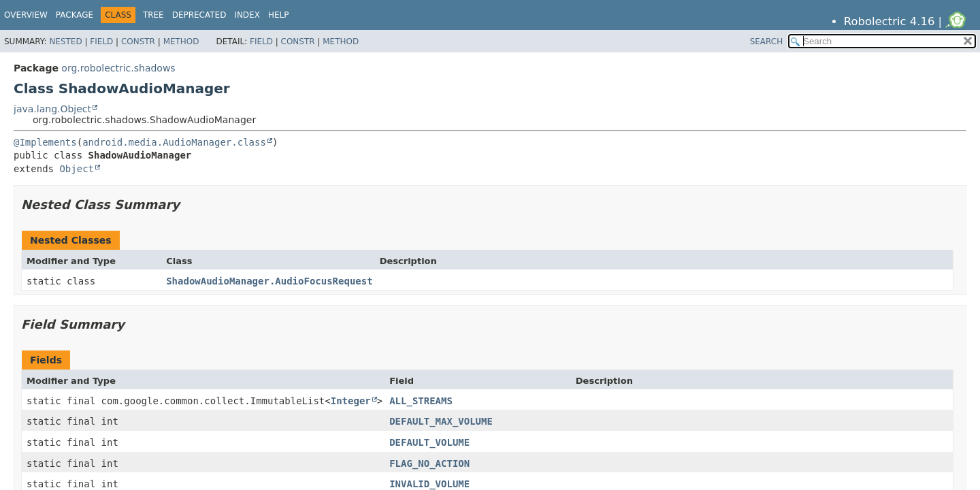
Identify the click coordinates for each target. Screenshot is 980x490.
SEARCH (767, 42)
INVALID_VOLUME (429, 484)
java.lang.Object (52, 109)
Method (181, 42)
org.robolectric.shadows (118, 68)
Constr (138, 42)
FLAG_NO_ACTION (429, 463)
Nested (65, 42)
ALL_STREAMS (421, 401)
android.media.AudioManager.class (174, 142)
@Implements (45, 142)
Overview (26, 15)
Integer (351, 401)
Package (75, 15)
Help (279, 15)
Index (247, 15)
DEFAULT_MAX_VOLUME (441, 421)
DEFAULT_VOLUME (429, 442)
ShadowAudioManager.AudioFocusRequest (269, 281)
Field (101, 42)
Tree (153, 15)
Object (77, 169)
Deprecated (199, 15)
